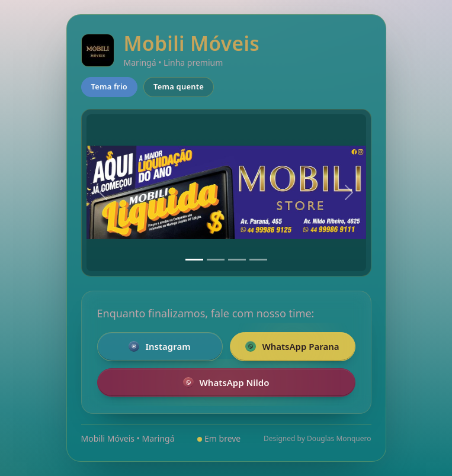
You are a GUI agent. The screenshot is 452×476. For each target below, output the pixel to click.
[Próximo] (349, 193)
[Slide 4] (258, 260)
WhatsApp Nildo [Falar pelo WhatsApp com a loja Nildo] (226, 382)
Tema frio (110, 86)
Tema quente (179, 86)
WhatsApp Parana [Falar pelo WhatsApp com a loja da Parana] (292, 346)
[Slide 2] (216, 260)
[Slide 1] (194, 260)
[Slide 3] (237, 260)
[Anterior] (103, 193)
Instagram (159, 346)
